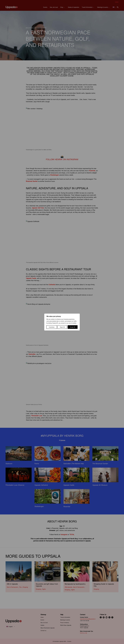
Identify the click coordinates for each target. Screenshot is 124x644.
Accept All (73, 327)
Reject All (62, 327)
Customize (52, 327)
